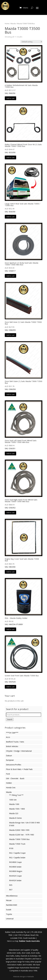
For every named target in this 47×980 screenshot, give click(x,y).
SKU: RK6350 (24, 70)
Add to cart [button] (10, 98)
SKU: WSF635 (24, 659)
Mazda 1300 (14, 804)
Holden (9, 783)
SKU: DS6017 (24, 247)
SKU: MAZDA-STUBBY (24, 602)
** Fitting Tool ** (16, 795)
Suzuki (9, 910)
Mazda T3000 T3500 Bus (19, 839)
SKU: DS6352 (24, 484)
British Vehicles (12, 746)
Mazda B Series (15, 818)
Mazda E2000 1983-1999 (19, 830)
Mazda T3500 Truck (17, 844)
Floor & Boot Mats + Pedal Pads (19, 769)
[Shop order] (31, 42)
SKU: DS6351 (24, 425)
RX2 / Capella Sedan (17, 858)
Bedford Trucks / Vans (15, 742)
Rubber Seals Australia (29, 941)
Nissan (9, 900)
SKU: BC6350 (24, 129)
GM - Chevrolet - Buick (15, 778)
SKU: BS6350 (24, 188)
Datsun (9, 756)
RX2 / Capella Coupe (17, 853)
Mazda (13, 24)
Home (7, 24)
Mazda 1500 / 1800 (17, 809)
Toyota (9, 914)
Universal (10, 919)
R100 (11, 848)
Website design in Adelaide (24, 977)
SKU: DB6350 (24, 366)
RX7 (11, 890)
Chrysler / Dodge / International (19, 751)
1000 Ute (13, 800)
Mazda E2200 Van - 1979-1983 (22, 835)
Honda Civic (11, 788)
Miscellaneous (12, 896)
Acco (8, 737)
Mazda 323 (14, 813)
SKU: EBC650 (24, 543)
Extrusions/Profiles (14, 765)
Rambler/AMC (12, 905)
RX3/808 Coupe (15, 862)
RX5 (11, 885)
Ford (8, 774)
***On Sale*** (12, 733)
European (10, 760)
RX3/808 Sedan (15, 867)
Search (10, 719)
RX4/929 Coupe (15, 876)
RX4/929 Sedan (15, 880)
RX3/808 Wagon (16, 871)
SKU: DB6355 (24, 307)
